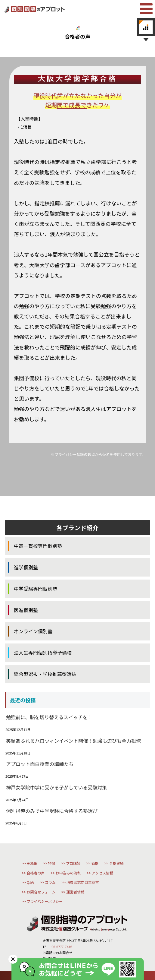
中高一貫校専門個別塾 (38, 546)
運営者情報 (75, 892)
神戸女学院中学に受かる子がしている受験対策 (57, 787)
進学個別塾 (26, 567)
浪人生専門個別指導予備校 (43, 653)
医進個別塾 (26, 610)
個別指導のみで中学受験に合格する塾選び (52, 811)
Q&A (30, 882)
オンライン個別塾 (33, 631)
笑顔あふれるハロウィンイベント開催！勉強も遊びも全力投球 (73, 741)
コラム (50, 882)
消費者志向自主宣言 (83, 882)
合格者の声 (36, 873)
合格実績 (116, 863)
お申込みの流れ (68, 873)
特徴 (51, 863)
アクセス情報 (102, 873)
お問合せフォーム (41, 892)
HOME (32, 863)
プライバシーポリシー (45, 901)
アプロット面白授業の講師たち (40, 764)
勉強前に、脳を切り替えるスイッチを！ (49, 717)
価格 (95, 863)
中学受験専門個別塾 (36, 589)
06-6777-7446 (62, 947)
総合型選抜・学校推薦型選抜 (45, 674)
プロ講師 (73, 863)
